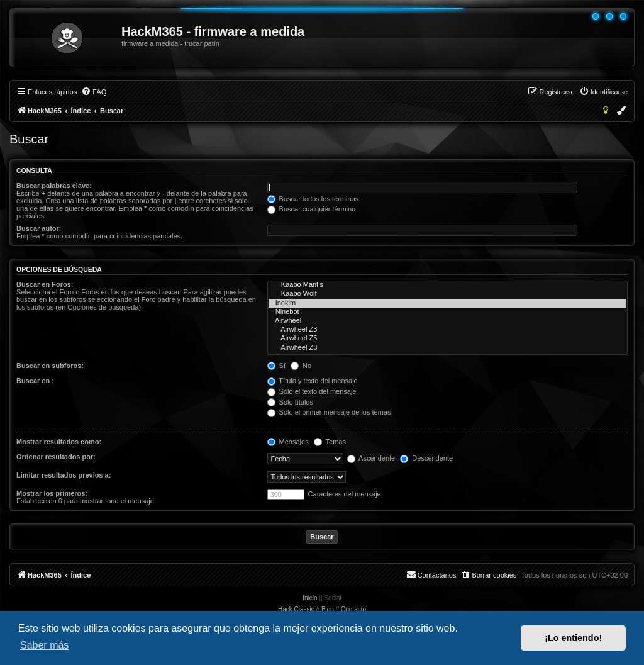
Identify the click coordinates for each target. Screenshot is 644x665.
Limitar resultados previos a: (64, 475)
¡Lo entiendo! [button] (573, 638)
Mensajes (288, 442)
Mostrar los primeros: (52, 493)
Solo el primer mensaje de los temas (329, 412)
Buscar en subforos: (50, 366)
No (301, 366)
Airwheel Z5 (447, 338)
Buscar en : (35, 381)
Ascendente (371, 458)
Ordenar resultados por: (56, 457)
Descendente (426, 458)
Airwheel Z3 (447, 330)
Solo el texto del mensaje (312, 391)
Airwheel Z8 (447, 348)
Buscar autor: (39, 228)
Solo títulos (290, 402)
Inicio (310, 598)
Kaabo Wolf (447, 294)
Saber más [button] (44, 645)
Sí (276, 366)
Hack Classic (296, 609)
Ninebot (447, 312)
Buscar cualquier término (312, 209)
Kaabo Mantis (447, 285)
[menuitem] (94, 92)
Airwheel (447, 321)
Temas (330, 442)
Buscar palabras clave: (54, 186)
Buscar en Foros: (45, 284)
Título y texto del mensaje (313, 381)
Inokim (447, 303)
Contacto (353, 609)
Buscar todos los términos (313, 199)
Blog (328, 609)
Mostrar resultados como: (59, 442)
